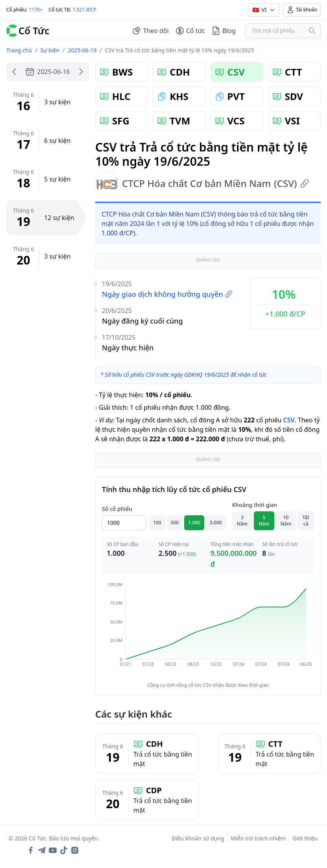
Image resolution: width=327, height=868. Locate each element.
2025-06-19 (82, 50)
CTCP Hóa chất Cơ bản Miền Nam (202, 183)
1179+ (35, 10)
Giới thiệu (305, 838)
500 (175, 523)
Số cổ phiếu (117, 509)
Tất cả (306, 521)
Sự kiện (50, 50)
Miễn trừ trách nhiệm (259, 838)
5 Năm (264, 521)
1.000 (194, 523)
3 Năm (242, 521)
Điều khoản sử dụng (198, 838)
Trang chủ (19, 50)
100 (157, 523)
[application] (208, 630)
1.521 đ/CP (85, 10)
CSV (289, 420)
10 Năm (286, 521)
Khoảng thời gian (255, 505)
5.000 (216, 523)
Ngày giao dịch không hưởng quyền (167, 294)
